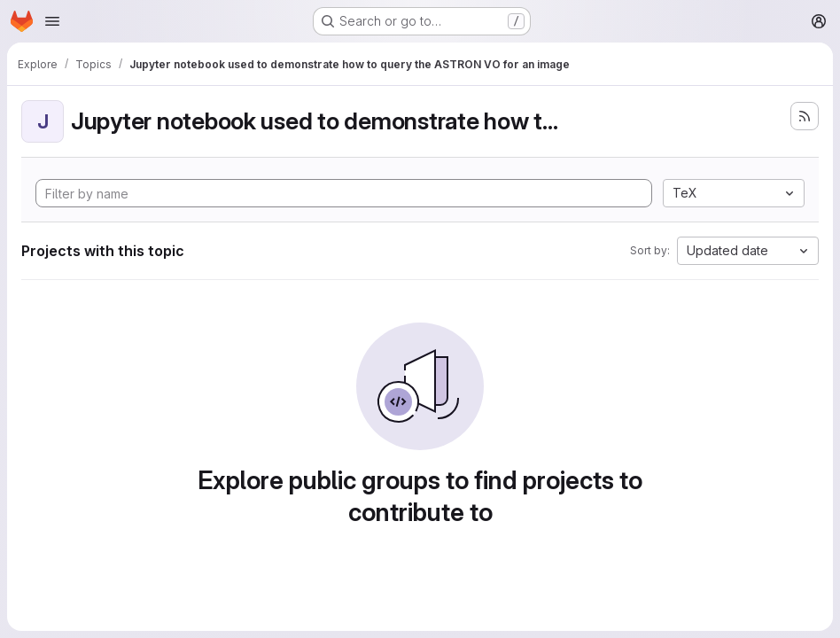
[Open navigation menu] (52, 21)
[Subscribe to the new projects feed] (805, 116)
